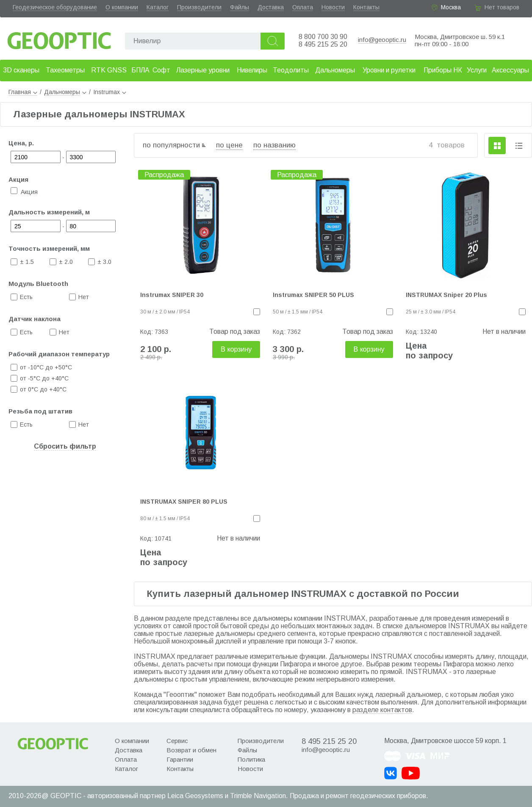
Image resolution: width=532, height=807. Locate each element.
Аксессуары (510, 70)
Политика (251, 759)
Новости (333, 7)
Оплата (303, 7)
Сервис (177, 741)
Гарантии (180, 759)
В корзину (236, 349)
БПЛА (140, 70)
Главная (23, 92)
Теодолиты (291, 70)
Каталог (158, 7)
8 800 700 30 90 (323, 37)
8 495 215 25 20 (323, 44)
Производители (199, 7)
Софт (161, 70)
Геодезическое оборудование (55, 7)
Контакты (366, 7)
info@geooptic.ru (382, 40)
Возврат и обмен (191, 750)
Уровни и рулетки (389, 70)
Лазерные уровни (203, 70)
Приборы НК (443, 70)
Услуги (477, 70)
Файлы (240, 7)
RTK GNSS (109, 70)
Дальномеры (335, 70)
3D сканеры (21, 70)
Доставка (271, 7)
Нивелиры (252, 70)
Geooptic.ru (59, 38)
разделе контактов (382, 710)
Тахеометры (65, 70)
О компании (122, 7)
